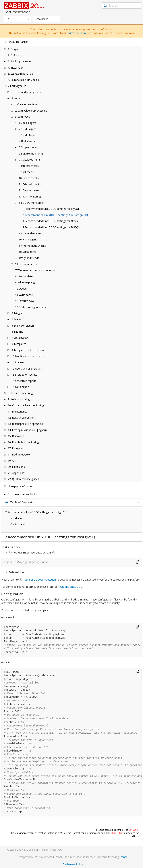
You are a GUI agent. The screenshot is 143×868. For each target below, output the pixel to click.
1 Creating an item (26, 104)
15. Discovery (16, 436)
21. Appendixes (17, 473)
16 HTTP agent (28, 239)
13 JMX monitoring (30, 196)
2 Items (16, 98)
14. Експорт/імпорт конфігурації (27, 430)
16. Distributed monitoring (23, 442)
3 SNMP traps (27, 135)
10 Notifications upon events (29, 356)
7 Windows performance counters (35, 270)
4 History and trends (27, 258)
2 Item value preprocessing (31, 111)
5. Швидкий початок (20, 74)
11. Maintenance (18, 412)
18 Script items (28, 252)
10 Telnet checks (29, 178)
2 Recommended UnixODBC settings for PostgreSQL (55, 215)
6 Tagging (17, 332)
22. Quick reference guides (23, 479)
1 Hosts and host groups (26, 92)
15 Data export (20, 387)
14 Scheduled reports (24, 381)
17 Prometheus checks (32, 246)
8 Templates (19, 344)
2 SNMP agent (27, 129)
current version (77, 33)
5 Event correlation (23, 326)
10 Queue (21, 289)
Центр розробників (20, 486)
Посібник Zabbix (18, 42)
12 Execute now (25, 301)
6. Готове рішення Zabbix (23, 80)
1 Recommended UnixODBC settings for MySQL (51, 209)
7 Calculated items (30, 160)
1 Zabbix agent (28, 123)
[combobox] (121, 5)
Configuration (18, 524)
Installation (17, 518)
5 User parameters (26, 264)
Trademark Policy (73, 864)
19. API (12, 461)
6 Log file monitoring (31, 154)
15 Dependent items (31, 233)
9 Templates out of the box (28, 350)
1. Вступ (13, 49)
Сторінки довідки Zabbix (23, 494)
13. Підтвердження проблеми (26, 424)
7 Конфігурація (17, 86)
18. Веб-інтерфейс (19, 454)
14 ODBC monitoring (31, 203)
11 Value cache (24, 295)
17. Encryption (16, 448)
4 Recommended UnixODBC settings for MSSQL (51, 227)
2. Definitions (16, 55)
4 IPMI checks (27, 141)
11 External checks (30, 184)
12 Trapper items (29, 190)
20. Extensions (16, 467)
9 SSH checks (27, 172)
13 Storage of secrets (24, 375)
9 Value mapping (25, 282)
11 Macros (18, 362)
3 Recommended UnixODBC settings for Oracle (51, 221)
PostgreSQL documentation (39, 580)
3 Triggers (17, 313)
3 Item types (23, 117)
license (123, 857)
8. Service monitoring (20, 393)
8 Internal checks (29, 166)
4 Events (17, 319)
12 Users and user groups (27, 369)
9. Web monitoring (19, 399)
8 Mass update (24, 276)
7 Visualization (20, 338)
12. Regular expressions (22, 418)
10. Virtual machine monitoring (26, 405)
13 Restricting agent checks (31, 307)
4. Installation (16, 68)
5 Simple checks (28, 147)
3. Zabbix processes (20, 61)
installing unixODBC (70, 587)
